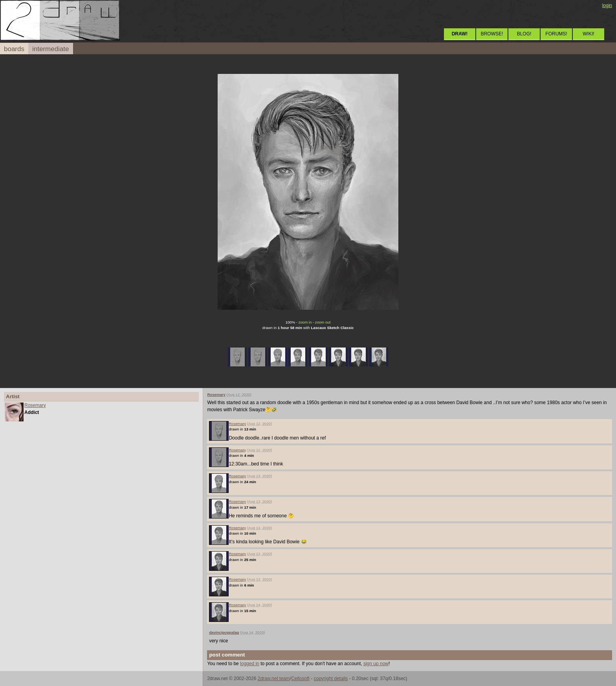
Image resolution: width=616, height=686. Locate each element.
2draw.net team (274, 679)
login (607, 6)
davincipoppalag (224, 632)
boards (14, 49)
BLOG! (524, 34)
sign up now (376, 664)
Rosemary (35, 405)
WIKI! (588, 34)
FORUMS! (556, 34)
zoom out (323, 322)
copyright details (331, 679)
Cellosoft (300, 679)
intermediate (51, 49)
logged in (250, 664)
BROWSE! (492, 34)
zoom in (305, 322)
